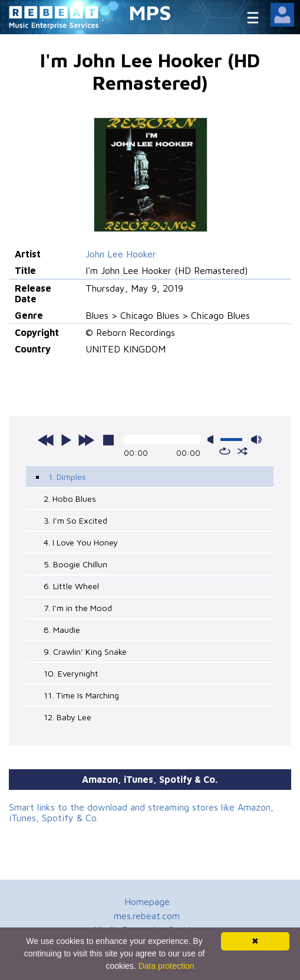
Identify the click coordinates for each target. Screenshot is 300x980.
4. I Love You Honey (81, 542)
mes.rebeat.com (147, 916)
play (66, 440)
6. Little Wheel (71, 586)
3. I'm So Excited (75, 520)
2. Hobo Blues (70, 499)
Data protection (167, 966)
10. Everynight (71, 673)
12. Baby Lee (67, 717)
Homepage (147, 901)
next (86, 440)
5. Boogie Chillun (75, 564)
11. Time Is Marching (81, 695)
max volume (256, 440)
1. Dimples (67, 477)
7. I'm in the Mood (78, 608)
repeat (225, 451)
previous (46, 440)
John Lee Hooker (121, 254)
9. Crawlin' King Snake (85, 651)
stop (108, 440)
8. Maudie (62, 630)
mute (213, 440)
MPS (150, 12)
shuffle (243, 451)
